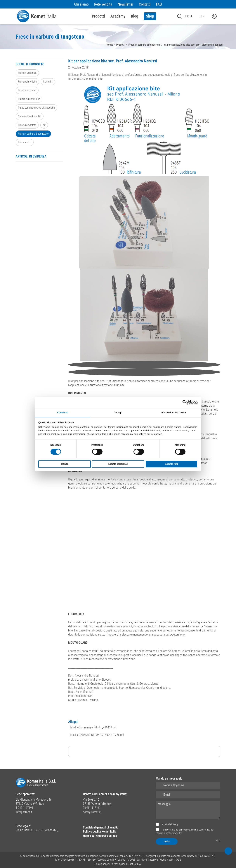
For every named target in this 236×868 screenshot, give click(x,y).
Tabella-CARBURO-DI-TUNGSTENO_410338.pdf (98, 734)
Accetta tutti (171, 464)
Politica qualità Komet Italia (100, 831)
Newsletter (125, 4)
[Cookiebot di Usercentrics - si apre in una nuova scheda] (182, 402)
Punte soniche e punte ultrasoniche (37, 108)
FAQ (159, 4)
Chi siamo (81, 4)
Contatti (145, 4)
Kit (45, 126)
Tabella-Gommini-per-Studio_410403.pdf (94, 727)
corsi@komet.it (92, 811)
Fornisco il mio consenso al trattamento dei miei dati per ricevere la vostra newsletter (185, 831)
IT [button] (201, 16)
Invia (167, 840)
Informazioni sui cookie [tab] (173, 412)
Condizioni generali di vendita (101, 827)
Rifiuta (64, 464)
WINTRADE (175, 859)
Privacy (175, 824)
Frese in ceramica (28, 73)
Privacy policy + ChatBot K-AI (126, 863)
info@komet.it (24, 811)
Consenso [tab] (63, 412)
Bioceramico (25, 144)
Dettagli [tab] (118, 412)
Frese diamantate (28, 126)
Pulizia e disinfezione (29, 100)
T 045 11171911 (26, 807)
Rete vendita (103, 4)
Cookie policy (102, 863)
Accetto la (170, 824)
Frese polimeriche (28, 82)
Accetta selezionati (118, 464)
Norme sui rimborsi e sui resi (101, 835)
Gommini (49, 82)
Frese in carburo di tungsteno (34, 135)
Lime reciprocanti (28, 91)
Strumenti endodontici (30, 117)
